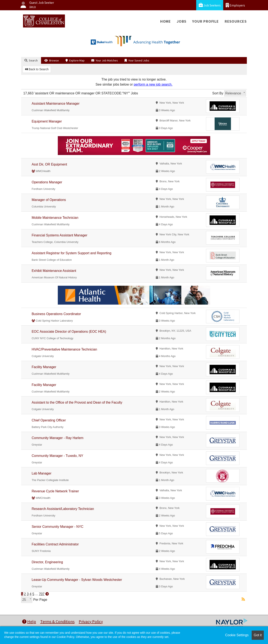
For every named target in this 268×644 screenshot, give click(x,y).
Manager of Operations (49, 200)
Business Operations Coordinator (56, 314)
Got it (258, 635)
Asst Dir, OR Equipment (49, 164)
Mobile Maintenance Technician (55, 218)
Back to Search (37, 69)
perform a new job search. (153, 84)
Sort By (218, 93)
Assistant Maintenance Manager (56, 104)
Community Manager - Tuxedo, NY (57, 456)
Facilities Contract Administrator (55, 544)
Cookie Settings (237, 635)
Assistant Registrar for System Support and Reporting (72, 253)
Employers (235, 5)
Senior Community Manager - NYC (57, 527)
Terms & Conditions (57, 621)
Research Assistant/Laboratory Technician (63, 509)
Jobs (182, 21)
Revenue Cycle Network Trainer (55, 491)
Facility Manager (44, 367)
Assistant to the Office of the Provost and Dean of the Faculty (77, 402)
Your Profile (206, 21)
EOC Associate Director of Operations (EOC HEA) (69, 332)
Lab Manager (41, 473)
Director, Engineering (47, 562)
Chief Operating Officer (49, 420)
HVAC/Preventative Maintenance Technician (64, 349)
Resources (236, 21)
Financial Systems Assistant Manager (59, 235)
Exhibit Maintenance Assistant (54, 271)
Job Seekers (210, 5)
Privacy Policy (91, 621)
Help (29, 621)
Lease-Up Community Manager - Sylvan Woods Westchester (77, 580)
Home (166, 21)
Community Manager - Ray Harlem (57, 438)
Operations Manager (47, 182)
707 (42, 594)
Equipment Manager (47, 121)
